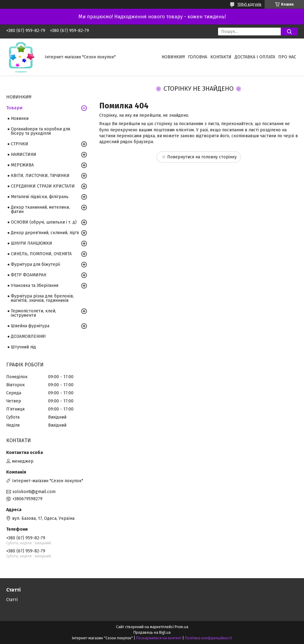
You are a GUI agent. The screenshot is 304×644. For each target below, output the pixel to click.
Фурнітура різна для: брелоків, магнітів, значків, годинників (42, 298)
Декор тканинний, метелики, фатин (40, 209)
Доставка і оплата (255, 57)
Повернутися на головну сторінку (202, 157)
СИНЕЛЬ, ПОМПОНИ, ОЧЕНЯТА (41, 254)
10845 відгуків (249, 4)
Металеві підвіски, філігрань (40, 197)
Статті (12, 600)
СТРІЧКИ (20, 144)
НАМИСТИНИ (24, 154)
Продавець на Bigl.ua (152, 633)
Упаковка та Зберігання (35, 286)
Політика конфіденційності (208, 638)
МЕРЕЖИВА (22, 165)
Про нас (287, 57)
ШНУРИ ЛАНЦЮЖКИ (31, 243)
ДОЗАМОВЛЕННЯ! (28, 336)
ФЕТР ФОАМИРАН (29, 275)
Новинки (20, 118)
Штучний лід (23, 347)
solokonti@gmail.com (34, 492)
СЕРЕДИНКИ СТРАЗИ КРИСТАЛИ (43, 186)
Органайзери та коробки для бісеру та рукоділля (40, 131)
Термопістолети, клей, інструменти (34, 313)
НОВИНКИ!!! (173, 57)
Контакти (221, 57)
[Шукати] (289, 32)
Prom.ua (181, 627)
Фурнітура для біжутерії (36, 264)
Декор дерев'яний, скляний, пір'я (45, 233)
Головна (198, 57)
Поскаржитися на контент (159, 638)
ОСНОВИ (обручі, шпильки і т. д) (44, 222)
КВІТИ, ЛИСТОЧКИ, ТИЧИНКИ (40, 176)
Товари (14, 108)
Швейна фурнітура (30, 326)
